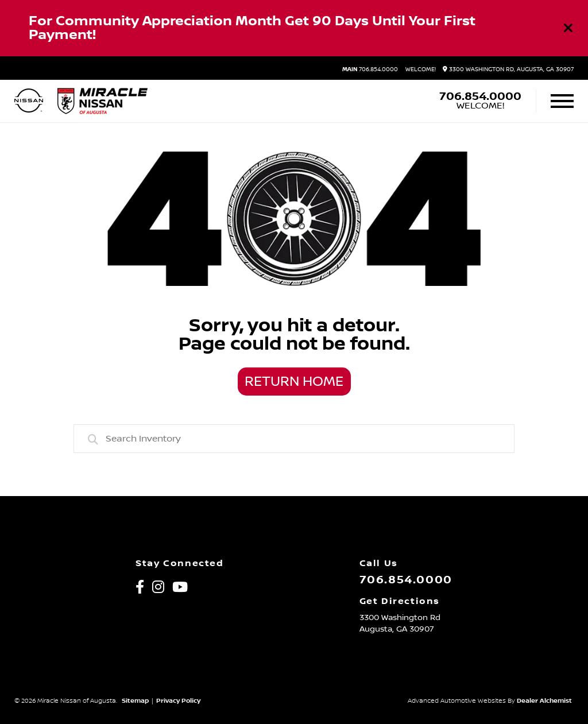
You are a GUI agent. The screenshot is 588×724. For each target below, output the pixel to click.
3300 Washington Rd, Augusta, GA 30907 (508, 69)
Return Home (294, 382)
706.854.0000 (370, 69)
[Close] (568, 28)
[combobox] (294, 439)
